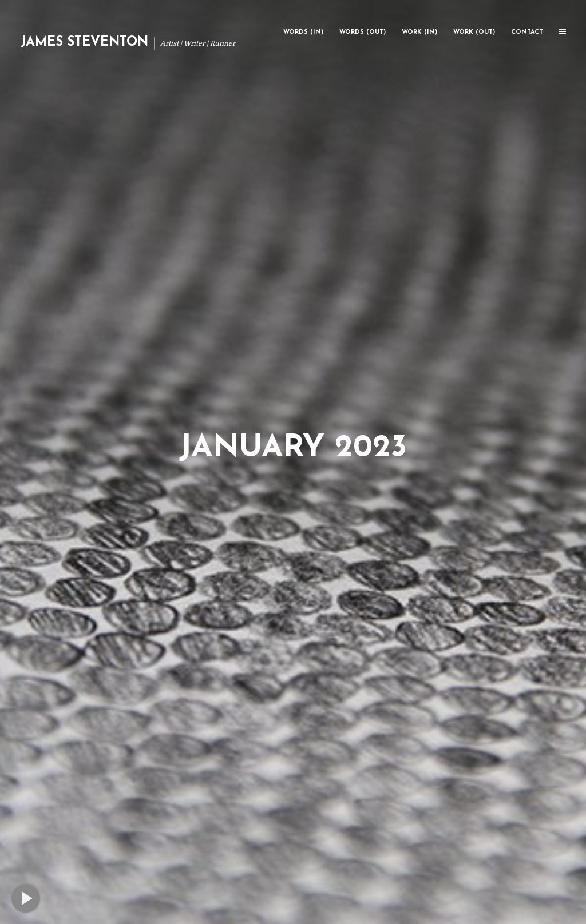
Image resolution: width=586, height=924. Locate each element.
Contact (527, 32)
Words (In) (303, 32)
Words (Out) (363, 32)
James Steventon (84, 43)
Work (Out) (474, 32)
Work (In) (419, 32)
